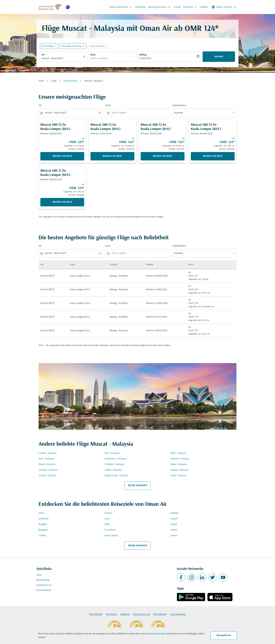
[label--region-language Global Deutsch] (224, 7)
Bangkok (43, 524)
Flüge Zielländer (96, 614)
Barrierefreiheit (44, 590)
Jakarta (174, 536)
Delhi (107, 524)
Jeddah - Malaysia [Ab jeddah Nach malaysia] (113, 470)
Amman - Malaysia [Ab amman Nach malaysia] (180, 470)
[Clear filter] (99, 113)
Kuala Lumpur (111, 536)
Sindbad (204, 7)
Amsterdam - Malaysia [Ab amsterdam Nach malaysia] (115, 459)
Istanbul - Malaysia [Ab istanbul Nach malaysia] (48, 470)
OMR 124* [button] (202, 29)
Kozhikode (44, 519)
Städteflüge (125, 614)
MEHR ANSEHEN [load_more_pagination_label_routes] (138, 485)
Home (41, 81)
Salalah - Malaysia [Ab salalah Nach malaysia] (48, 476)
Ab (43, 55)
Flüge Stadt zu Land (141, 614)
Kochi (41, 513)
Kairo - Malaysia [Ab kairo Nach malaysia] (178, 476)
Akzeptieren (224, 635)
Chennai (108, 513)
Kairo (107, 519)
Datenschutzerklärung (158, 634)
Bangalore (43, 530)
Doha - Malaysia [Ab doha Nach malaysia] (178, 453)
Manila (174, 530)
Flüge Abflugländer (178, 614)
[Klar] (85, 57)
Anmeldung (140, 7)
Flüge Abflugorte (160, 614)
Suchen (219, 57)
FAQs (39, 575)
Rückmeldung (43, 580)
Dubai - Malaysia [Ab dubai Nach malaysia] (179, 464)
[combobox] (62, 58)
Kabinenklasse (179, 105)
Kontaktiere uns (44, 585)
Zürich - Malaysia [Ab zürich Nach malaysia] (47, 464)
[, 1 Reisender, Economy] (71, 46)
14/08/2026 (145, 58)
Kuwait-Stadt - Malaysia (116, 476)
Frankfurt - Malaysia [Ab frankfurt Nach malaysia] (115, 464)
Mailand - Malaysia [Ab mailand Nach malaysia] (180, 459)
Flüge (54, 81)
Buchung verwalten (160, 7)
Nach (93, 55)
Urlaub (177, 7)
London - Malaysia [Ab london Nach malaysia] (48, 453)
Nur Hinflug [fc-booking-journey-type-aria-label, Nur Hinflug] (47, 46)
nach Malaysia (70, 81)
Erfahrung (191, 7)
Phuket (174, 524)
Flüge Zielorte (111, 614)
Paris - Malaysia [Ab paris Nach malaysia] (46, 459)
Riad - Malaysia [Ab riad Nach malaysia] (112, 453)
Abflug (143, 55)
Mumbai (175, 513)
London (42, 536)
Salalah (174, 519)
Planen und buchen (121, 7)
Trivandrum (110, 530)
